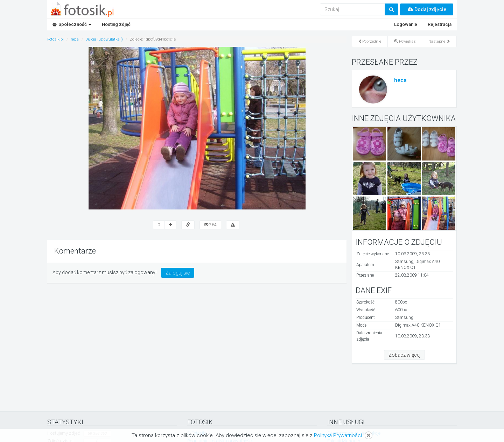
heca (400, 80)
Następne (439, 41)
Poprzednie (370, 41)
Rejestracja (440, 24)
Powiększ (405, 41)
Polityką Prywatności (338, 435)
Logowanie (406, 24)
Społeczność (72, 24)
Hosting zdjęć (116, 24)
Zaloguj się (178, 273)
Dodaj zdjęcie (427, 9)
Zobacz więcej (404, 355)
